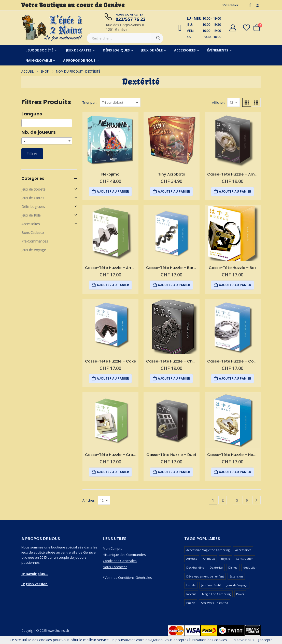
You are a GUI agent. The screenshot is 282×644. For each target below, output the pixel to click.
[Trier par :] (120, 102)
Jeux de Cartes (79, 50)
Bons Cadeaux (33, 232)
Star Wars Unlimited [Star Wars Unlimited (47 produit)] (215, 603)
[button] (247, 102)
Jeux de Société (40, 50)
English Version (34, 584)
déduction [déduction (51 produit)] (250, 567)
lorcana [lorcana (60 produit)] (191, 594)
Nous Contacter (115, 567)
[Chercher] (158, 38)
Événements (218, 50)
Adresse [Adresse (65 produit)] (192, 559)
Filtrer (32, 154)
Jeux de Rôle (152, 50)
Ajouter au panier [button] (113, 191)
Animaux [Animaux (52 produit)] (209, 559)
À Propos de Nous (79, 60)
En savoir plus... (35, 574)
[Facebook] (250, 5)
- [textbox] (24, 141)
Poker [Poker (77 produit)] (240, 594)
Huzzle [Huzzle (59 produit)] (191, 585)
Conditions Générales (120, 561)
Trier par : (90, 102)
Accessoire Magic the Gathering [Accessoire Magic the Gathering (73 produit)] (208, 550)
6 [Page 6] (247, 500)
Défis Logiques (116, 50)
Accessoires (185, 50)
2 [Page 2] (223, 500)
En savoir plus (243, 640)
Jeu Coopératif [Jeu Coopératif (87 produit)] (211, 585)
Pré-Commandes (35, 241)
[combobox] (47, 123)
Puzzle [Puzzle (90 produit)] (191, 603)
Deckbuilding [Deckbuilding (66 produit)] (195, 567)
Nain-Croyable (39, 60)
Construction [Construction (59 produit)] (245, 559)
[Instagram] (257, 5)
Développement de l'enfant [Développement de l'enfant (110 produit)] (205, 576)
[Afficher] (234, 102)
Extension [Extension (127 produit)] (236, 576)
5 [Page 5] (237, 500)
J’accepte (265, 640)
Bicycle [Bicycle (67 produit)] (225, 559)
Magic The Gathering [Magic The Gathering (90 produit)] (216, 594)
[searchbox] (24, 123)
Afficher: (218, 102)
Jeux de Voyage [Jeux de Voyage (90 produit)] (237, 585)
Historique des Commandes (124, 555)
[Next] (256, 500)
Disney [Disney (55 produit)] (233, 567)
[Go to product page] (110, 140)
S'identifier (230, 5)
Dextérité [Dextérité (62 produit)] (216, 567)
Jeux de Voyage (34, 250)
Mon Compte (113, 548)
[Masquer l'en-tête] (52, 28)
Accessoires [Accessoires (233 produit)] (243, 550)
